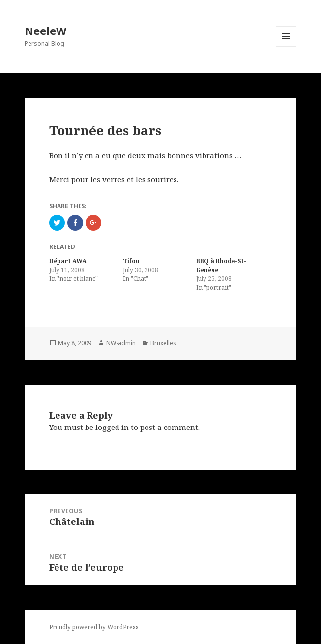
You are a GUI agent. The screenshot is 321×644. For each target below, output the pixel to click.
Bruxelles (163, 343)
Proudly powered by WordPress (94, 627)
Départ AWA (68, 261)
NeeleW (45, 31)
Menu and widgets (286, 46)
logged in (112, 427)
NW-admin (121, 343)
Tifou (131, 261)
